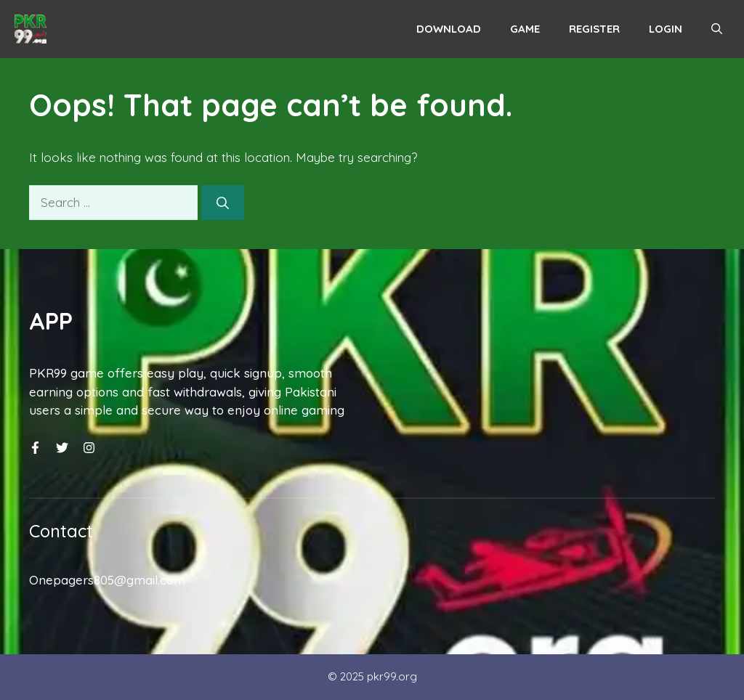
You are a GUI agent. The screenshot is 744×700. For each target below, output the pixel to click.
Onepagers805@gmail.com (107, 580)
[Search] (223, 203)
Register (594, 29)
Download (449, 29)
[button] (717, 29)
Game (525, 29)
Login (666, 29)
